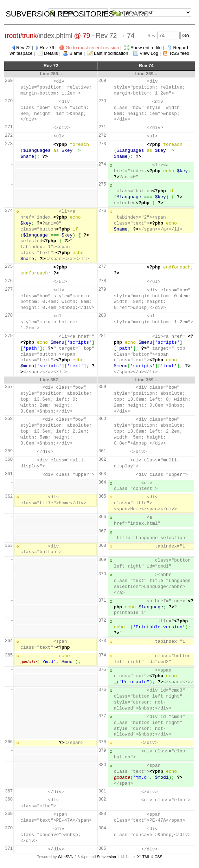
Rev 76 (47, 48)
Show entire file (146, 48)
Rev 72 (23, 48)
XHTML (143, 857)
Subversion (107, 857)
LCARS (136, 14)
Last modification (111, 53)
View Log (149, 53)
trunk (30, 35)
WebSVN (65, 857)
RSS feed (180, 53)
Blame (76, 53)
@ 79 (82, 35)
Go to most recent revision (92, 48)
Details (51, 53)
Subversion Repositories (60, 14)
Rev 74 (146, 66)
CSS (159, 857)
